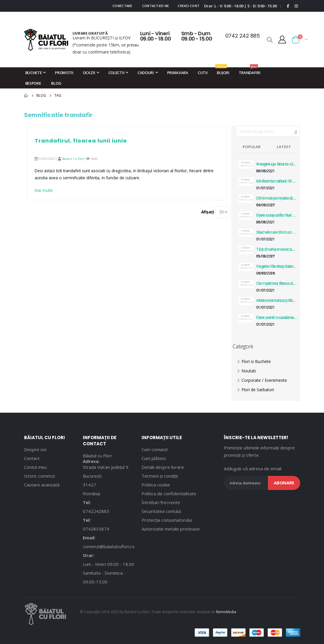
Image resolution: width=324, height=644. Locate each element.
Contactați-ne (156, 6)
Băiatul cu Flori (97, 456)
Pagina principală (26, 96)
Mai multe (44, 191)
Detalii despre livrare (163, 467)
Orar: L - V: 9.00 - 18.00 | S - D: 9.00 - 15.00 (240, 6)
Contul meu (35, 467)
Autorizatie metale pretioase (171, 529)
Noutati (247, 371)
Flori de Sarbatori (256, 390)
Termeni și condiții (160, 476)
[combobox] (268, 131)
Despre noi (35, 449)
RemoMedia (226, 612)
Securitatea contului (161, 511)
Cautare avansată (42, 485)
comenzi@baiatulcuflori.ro (109, 546)
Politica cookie (156, 485)
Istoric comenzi (40, 476)
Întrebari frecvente (161, 502)
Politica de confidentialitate (169, 494)
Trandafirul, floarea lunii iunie (81, 141)
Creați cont (189, 6)
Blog (41, 95)
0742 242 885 (243, 36)
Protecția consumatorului (167, 520)
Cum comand (155, 449)
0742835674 (96, 529)
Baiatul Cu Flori (73, 159)
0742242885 (96, 511)
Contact (32, 458)
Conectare (122, 6)
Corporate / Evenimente (262, 380)
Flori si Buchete (254, 361)
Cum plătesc (154, 458)
